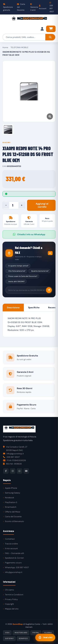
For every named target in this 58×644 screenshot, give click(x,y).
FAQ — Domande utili (14, 553)
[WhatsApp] (19, 471)
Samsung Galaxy (13, 493)
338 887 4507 (52, 7)
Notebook (10, 498)
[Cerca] (50, 37)
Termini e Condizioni (14, 595)
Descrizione (13, 308)
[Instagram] (13, 471)
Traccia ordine (11, 544)
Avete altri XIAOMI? (16, 281)
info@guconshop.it (14, 572)
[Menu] (6, 20)
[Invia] (49, 290)
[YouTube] (26, 471)
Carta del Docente (21, 7)
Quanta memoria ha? (40, 271)
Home (5, 47)
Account (43, 7)
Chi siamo (10, 590)
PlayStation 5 (11, 502)
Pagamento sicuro (13, 563)
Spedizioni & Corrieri (14, 558)
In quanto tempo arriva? (18, 266)
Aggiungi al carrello (42, 205)
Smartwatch (11, 507)
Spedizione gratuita (8, 7)
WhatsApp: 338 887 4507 (17, 567)
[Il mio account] (42, 29)
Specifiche (34, 308)
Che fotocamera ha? (17, 271)
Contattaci (10, 539)
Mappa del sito (12, 609)
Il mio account (11, 548)
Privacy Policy (11, 599)
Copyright (9, 604)
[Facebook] (6, 471)
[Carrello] (51, 29)
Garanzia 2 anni (34, 7)
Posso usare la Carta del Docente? (23, 276)
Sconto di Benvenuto (14, 521)
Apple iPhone (11, 488)
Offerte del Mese (13, 512)
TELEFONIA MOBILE (19, 47)
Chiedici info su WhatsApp (29, 234)
